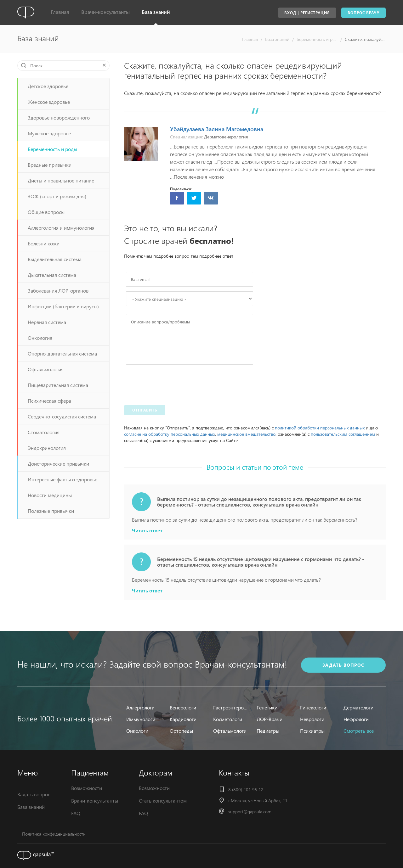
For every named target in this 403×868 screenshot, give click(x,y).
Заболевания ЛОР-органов (58, 291)
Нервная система (47, 322)
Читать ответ (147, 530)
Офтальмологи (230, 731)
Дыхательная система (52, 275)
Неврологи (312, 719)
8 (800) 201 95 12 (246, 790)
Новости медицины (50, 495)
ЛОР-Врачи (270, 719)
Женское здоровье (49, 102)
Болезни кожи (44, 243)
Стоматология (44, 432)
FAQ (76, 813)
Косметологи (228, 719)
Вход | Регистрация (307, 13)
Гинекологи (313, 707)
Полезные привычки (51, 511)
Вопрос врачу (363, 13)
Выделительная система (55, 259)
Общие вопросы (46, 212)
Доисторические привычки (58, 464)
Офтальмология (46, 369)
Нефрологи (356, 719)
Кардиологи (183, 719)
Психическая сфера (49, 401)
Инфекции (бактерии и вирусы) (63, 306)
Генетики (267, 707)
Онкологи (137, 731)
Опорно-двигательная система (62, 353)
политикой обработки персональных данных (320, 428)
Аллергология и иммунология (61, 228)
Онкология (40, 338)
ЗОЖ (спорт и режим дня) (57, 196)
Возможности (87, 788)
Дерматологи (358, 707)
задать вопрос (343, 665)
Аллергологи (140, 707)
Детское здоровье (48, 86)
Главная (60, 12)
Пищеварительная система (58, 385)
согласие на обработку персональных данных (170, 434)
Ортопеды (181, 731)
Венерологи (183, 707)
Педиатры (268, 731)
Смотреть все (359, 731)
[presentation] (174, 383)
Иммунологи (141, 719)
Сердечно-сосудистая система (62, 416)
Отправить (145, 410)
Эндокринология (47, 448)
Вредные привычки (50, 165)
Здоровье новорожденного (59, 118)
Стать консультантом (163, 801)
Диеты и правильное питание (61, 180)
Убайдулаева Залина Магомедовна (217, 129)
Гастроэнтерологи (231, 707)
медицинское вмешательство (246, 434)
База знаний (156, 12)
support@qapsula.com (250, 812)
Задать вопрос (34, 794)
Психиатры (312, 731)
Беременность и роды (317, 39)
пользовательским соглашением (343, 434)
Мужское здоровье (49, 133)
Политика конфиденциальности (54, 834)
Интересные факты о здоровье (62, 479)
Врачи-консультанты (105, 12)
